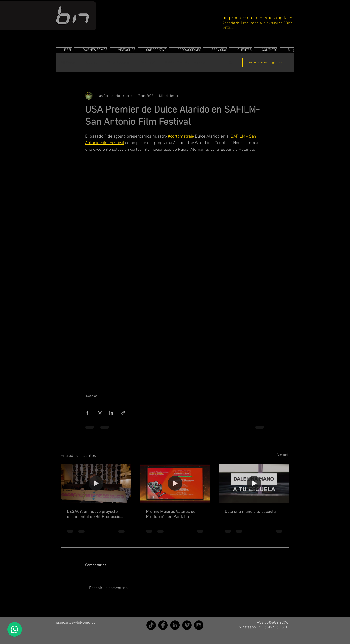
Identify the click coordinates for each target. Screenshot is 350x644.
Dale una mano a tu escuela (250, 512)
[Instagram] (199, 625)
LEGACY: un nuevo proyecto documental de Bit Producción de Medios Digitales (95, 514)
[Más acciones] (262, 96)
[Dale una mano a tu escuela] (254, 484)
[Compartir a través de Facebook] (87, 413)
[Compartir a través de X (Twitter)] (99, 413)
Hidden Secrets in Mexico (185, 62)
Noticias (91, 62)
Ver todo (283, 455)
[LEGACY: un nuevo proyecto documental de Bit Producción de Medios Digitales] (96, 484)
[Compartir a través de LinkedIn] (111, 413)
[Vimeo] (187, 625)
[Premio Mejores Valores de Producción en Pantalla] (175, 484)
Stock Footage (118, 62)
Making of (147, 62)
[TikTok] (151, 625)
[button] (230, 62)
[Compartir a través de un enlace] (123, 413)
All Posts (68, 62)
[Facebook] (163, 625)
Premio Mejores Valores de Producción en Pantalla (171, 514)
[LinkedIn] (175, 625)
